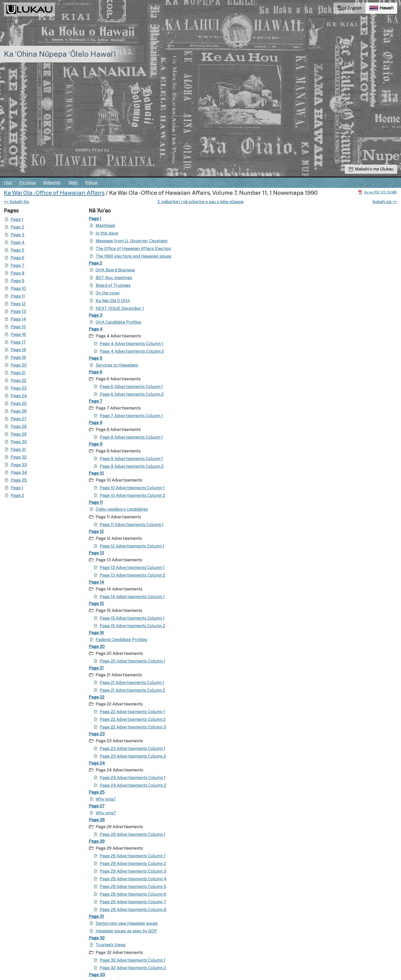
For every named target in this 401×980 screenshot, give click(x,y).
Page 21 (18, 373)
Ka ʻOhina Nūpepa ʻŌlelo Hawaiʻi (60, 54)
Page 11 (18, 296)
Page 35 (19, 480)
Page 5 (18, 250)
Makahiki (52, 183)
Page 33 (19, 465)
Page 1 (17, 219)
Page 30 (19, 442)
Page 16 (18, 334)
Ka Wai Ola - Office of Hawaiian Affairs (54, 193)
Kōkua (91, 183)
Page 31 (18, 449)
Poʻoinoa (27, 183)
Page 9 (18, 281)
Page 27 (19, 419)
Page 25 (19, 403)
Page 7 (18, 265)
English (349, 8)
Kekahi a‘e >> (385, 202)
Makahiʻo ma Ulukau (371, 169)
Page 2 (17, 227)
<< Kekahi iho (16, 202)
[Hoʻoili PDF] (377, 192)
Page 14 (18, 319)
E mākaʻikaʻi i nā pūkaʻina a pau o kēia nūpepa (201, 202)
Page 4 (18, 242)
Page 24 (19, 396)
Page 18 (18, 350)
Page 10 (18, 288)
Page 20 (19, 365)
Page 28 (19, 426)
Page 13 (18, 311)
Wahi (73, 183)
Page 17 (18, 342)
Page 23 (19, 388)
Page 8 (18, 273)
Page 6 (18, 258)
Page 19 (18, 357)
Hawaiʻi (383, 9)
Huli (8, 183)
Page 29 (19, 434)
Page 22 (19, 380)
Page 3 (18, 235)
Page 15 (18, 327)
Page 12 (18, 304)
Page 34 (19, 472)
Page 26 (19, 411)
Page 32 (19, 457)
